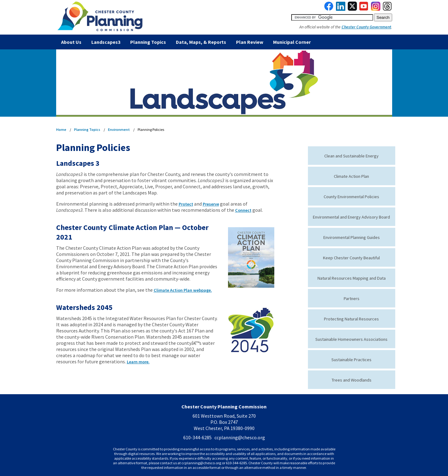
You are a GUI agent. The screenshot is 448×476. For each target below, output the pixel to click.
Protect (186, 204)
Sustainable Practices (351, 360)
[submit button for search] (383, 17)
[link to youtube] (364, 9)
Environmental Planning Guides (352, 237)
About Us (71, 42)
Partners (352, 299)
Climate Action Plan (351, 176)
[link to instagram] (376, 9)
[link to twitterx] (352, 9)
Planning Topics (148, 42)
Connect (243, 210)
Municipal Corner (292, 42)
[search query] (332, 17)
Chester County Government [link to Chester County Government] (366, 27)
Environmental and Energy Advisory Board (351, 217)
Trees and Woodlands (352, 380)
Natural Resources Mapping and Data (352, 278)
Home (61, 129)
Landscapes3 (106, 42)
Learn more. (138, 362)
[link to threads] (388, 9)
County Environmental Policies (351, 197)
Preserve (211, 204)
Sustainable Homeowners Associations (351, 339)
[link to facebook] (329, 9)
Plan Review (250, 42)
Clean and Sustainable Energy (351, 156)
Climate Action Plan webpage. (183, 290)
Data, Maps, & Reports (201, 42)
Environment (119, 129)
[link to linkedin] (341, 9)
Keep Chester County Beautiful (351, 258)
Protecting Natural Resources (351, 319)
